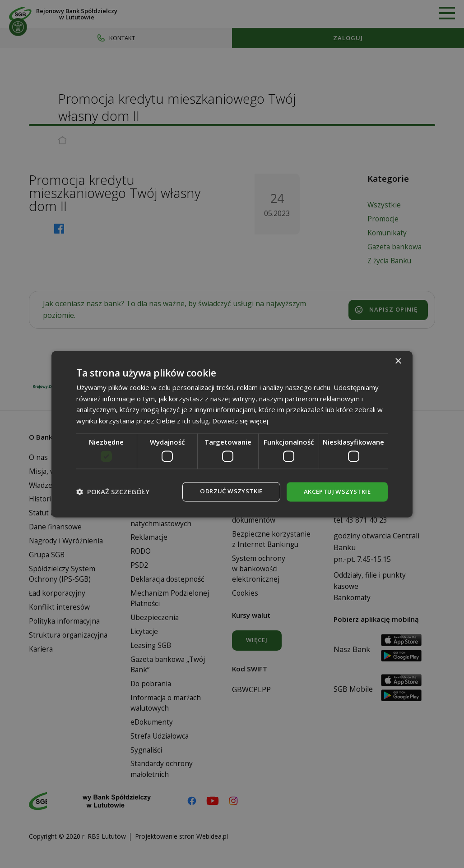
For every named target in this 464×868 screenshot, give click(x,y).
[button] (113, 492)
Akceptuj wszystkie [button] (335, 492)
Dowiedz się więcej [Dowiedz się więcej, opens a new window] (242, 420)
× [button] (398, 361)
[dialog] (232, 434)
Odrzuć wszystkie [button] (226, 492)
